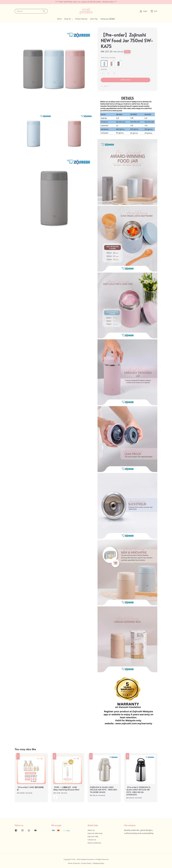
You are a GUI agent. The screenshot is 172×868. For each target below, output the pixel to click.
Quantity (104, 69)
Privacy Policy (86, 863)
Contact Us (92, 840)
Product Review (81, 19)
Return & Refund (94, 843)
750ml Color (108, 58)
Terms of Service (74, 863)
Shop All (68, 19)
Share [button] (105, 86)
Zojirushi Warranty (95, 833)
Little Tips (94, 19)
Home (59, 19)
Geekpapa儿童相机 (108, 19)
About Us (91, 830)
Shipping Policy (99, 863)
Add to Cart (126, 80)
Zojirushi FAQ (93, 837)
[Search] (44, 11)
